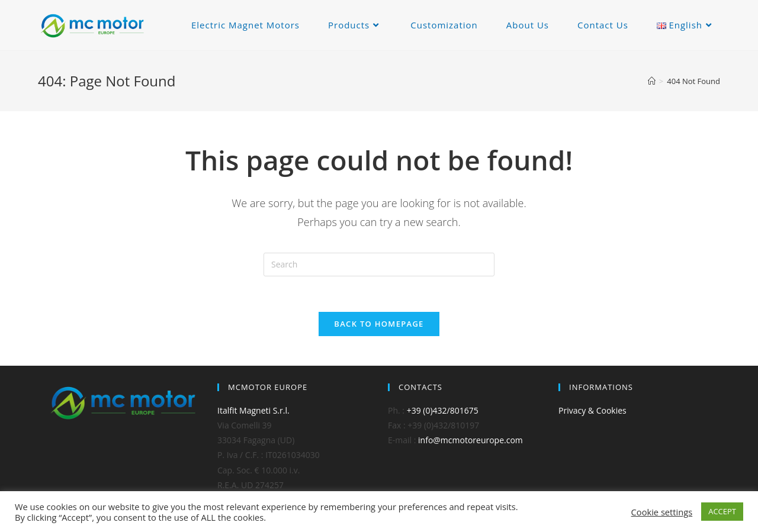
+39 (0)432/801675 (443, 410)
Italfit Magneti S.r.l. (253, 410)
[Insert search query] (379, 265)
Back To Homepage (379, 324)
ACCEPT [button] (722, 511)
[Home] (652, 81)
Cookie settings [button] (662, 512)
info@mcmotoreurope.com (470, 440)
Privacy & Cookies (592, 410)
